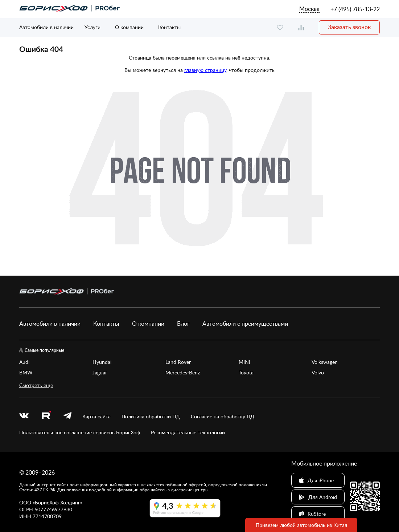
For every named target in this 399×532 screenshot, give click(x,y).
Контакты (169, 27)
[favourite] (280, 27)
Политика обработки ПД (151, 416)
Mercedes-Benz (183, 372)
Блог (183, 324)
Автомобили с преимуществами (245, 324)
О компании (129, 27)
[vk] (24, 416)
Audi (24, 362)
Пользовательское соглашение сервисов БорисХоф (80, 432)
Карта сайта (96, 416)
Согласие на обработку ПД (223, 416)
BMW (26, 372)
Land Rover (178, 362)
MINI (244, 362)
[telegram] (67, 416)
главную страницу (205, 70)
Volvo (318, 372)
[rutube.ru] (46, 416)
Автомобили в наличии (46, 27)
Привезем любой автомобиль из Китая (301, 525)
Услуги (92, 27)
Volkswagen (325, 362)
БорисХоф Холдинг (57, 502)
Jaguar (100, 372)
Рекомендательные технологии (188, 432)
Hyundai (102, 362)
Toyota (246, 372)
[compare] (301, 27)
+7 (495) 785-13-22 (355, 9)
